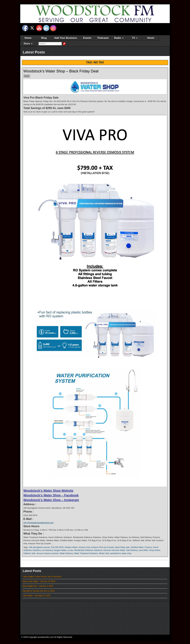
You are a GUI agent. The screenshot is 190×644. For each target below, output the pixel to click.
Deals (27, 76)
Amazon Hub (84, 547)
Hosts (151, 38)
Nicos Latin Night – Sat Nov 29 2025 (39, 581)
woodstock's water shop (121, 553)
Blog (44, 38)
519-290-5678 (57, 547)
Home (28, 38)
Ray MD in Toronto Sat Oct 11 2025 (39, 591)
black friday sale (122, 547)
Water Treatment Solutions (86, 553)
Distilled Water (137, 547)
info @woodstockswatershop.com (38, 523)
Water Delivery (66, 553)
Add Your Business (66, 38)
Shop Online (155, 550)
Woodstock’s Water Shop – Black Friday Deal (61, 71)
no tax (70, 550)
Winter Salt (104, 553)
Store (27, 44)
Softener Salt (29, 553)
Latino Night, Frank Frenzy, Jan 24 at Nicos (42, 577)
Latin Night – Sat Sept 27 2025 (37, 596)
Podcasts (103, 38)
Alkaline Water (71, 547)
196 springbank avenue (39, 547)
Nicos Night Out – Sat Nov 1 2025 (38, 586)
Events (87, 38)
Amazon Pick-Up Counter (102, 547)
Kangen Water (60, 550)
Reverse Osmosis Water (114, 550)
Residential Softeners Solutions (88, 550)
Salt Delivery (132, 550)
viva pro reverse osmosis (47, 553)
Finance (148, 547)
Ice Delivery (47, 550)
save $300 (143, 550)
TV (133, 38)
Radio (118, 38)
